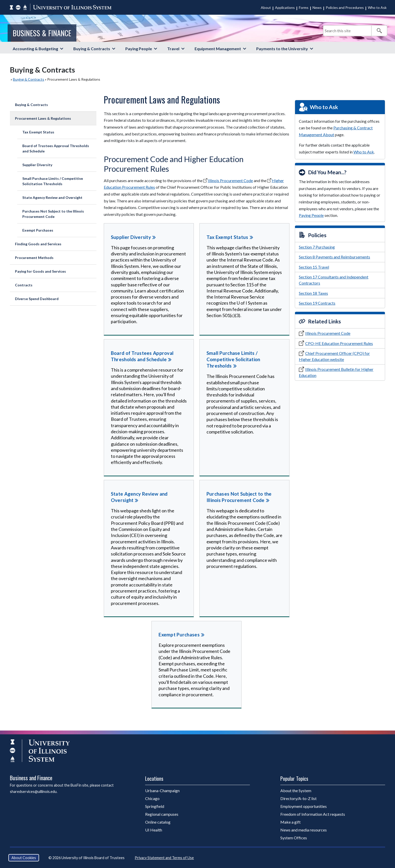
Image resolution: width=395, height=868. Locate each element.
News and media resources (304, 830)
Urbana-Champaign (162, 791)
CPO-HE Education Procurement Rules (339, 343)
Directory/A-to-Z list (298, 798)
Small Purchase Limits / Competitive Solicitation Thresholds (53, 181)
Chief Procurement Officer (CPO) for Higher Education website (334, 356)
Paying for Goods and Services (40, 271)
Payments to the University (282, 49)
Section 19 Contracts (317, 303)
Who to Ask (377, 7)
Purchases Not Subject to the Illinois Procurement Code (53, 214)
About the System (296, 791)
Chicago (152, 798)
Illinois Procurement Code (230, 180)
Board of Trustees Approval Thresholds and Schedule (56, 148)
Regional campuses (162, 814)
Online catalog (158, 822)
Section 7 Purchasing (317, 247)
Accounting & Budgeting (35, 49)
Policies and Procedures (345, 7)
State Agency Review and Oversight (52, 197)
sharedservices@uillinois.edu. (34, 792)
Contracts (24, 285)
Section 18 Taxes (313, 293)
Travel (173, 49)
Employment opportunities (304, 806)
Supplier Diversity (37, 165)
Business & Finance (42, 33)
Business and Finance (31, 778)
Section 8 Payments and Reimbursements (334, 257)
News (317, 7)
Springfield (155, 806)
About (266, 7)
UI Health (154, 830)
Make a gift (290, 822)
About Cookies (24, 858)
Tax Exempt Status (38, 132)
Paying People (139, 49)
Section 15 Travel (314, 267)
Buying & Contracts (92, 49)
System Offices (294, 838)
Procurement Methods (34, 258)
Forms (304, 7)
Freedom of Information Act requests (313, 814)
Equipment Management (218, 49)
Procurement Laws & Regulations (43, 118)
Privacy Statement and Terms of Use (164, 858)
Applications (285, 7)
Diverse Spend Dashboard (37, 299)
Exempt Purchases (38, 230)
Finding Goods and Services (38, 244)
